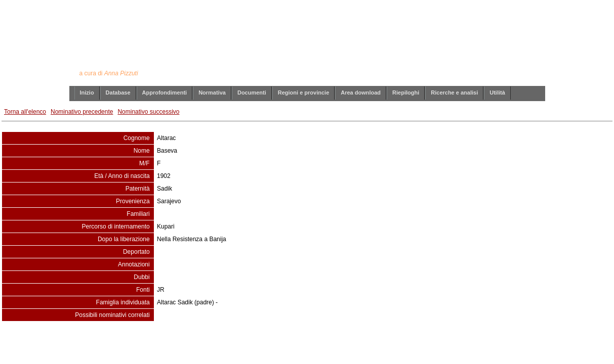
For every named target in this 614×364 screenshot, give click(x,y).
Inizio (87, 93)
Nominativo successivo (148, 112)
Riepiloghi (406, 93)
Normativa (212, 93)
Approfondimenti (165, 93)
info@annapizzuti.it (326, 342)
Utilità (497, 93)
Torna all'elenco (25, 112)
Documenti (252, 93)
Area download (361, 93)
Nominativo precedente (82, 112)
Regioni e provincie (303, 93)
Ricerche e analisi (454, 93)
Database (118, 93)
